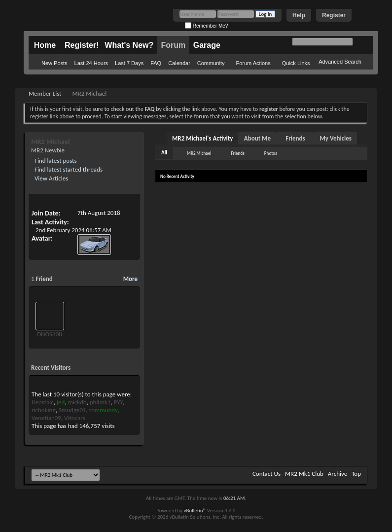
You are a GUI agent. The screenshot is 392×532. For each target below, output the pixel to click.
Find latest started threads (68, 169)
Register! (82, 45)
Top (356, 474)
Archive (338, 474)
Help (299, 15)
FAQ (156, 63)
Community (211, 63)
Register (334, 15)
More (130, 279)
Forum (173, 45)
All (164, 153)
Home (45, 45)
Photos (271, 153)
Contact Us (267, 474)
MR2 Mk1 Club (304, 474)
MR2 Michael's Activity (202, 138)
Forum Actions (253, 63)
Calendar (179, 63)
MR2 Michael (199, 153)
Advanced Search (340, 62)
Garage (207, 45)
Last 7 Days (129, 63)
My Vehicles (336, 138)
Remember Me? (206, 26)
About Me (257, 138)
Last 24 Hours (91, 63)
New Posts (54, 63)
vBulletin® (195, 511)
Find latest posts (55, 160)
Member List (45, 93)
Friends (295, 138)
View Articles (51, 178)
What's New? (129, 45)
